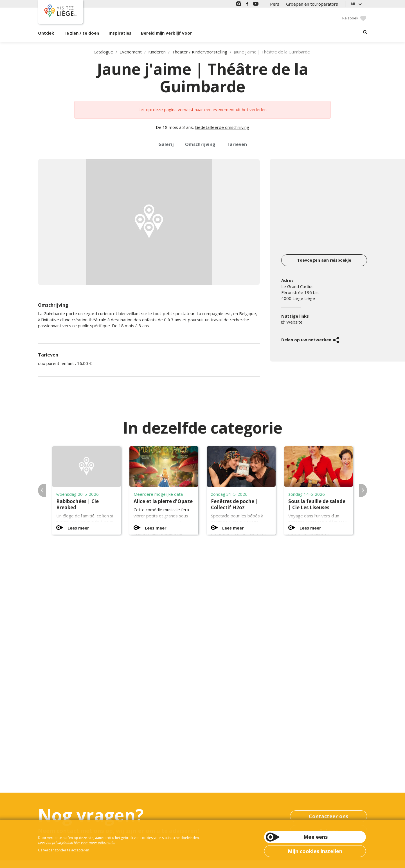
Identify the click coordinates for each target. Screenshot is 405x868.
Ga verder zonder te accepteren (64, 850)
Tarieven (237, 144)
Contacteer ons (328, 816)
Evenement (131, 52)
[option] (149, 222)
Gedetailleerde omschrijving (222, 127)
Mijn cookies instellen (315, 851)
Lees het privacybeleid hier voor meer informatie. (76, 843)
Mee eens (316, 837)
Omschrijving (200, 144)
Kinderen (157, 52)
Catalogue (103, 52)
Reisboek (350, 18)
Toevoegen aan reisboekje (324, 260)
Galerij (166, 144)
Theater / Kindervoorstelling (200, 52)
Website (294, 322)
